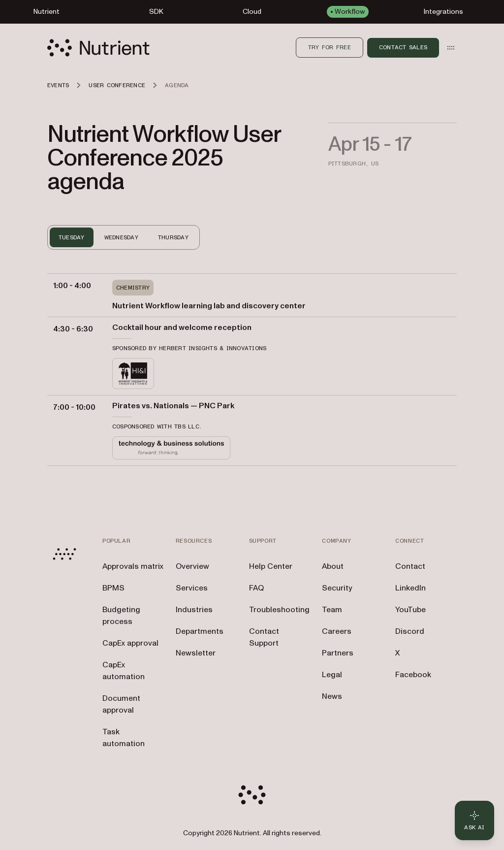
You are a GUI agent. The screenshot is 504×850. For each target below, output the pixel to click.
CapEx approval (130, 643)
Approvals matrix (133, 566)
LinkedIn (410, 588)
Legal (332, 675)
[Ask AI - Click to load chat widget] (474, 820)
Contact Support (264, 637)
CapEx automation (124, 671)
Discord (410, 631)
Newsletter (196, 653)
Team (332, 610)
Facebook (413, 675)
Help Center (271, 566)
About (333, 566)
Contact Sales (403, 47)
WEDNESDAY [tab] (121, 237)
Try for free (330, 47)
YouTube (410, 610)
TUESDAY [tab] (72, 237)
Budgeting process (121, 616)
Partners (338, 653)
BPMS (113, 588)
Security (337, 588)
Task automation (124, 738)
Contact (410, 566)
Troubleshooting (279, 610)
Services (192, 588)
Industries (194, 610)
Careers (337, 631)
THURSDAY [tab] (173, 237)
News (332, 696)
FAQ (256, 588)
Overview (192, 566)
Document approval (121, 704)
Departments (200, 631)
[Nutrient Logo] (98, 48)
